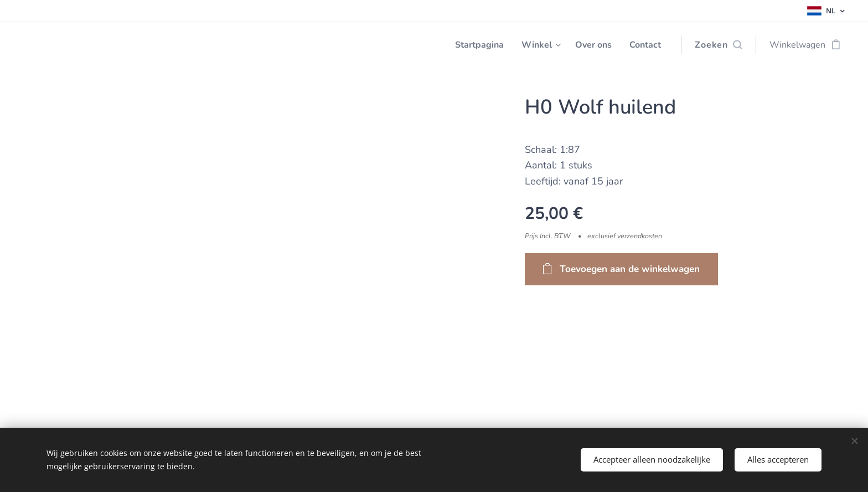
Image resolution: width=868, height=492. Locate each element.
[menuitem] (471, 45)
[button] (718, 45)
